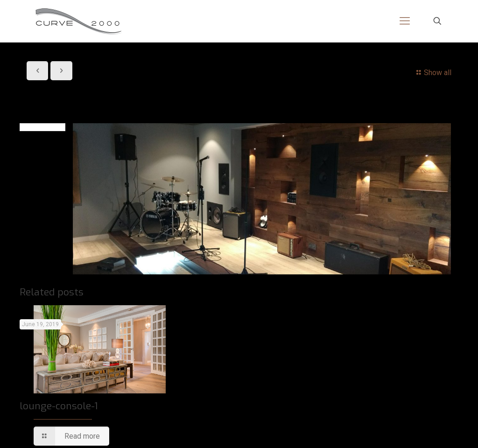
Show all (432, 73)
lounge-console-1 (59, 406)
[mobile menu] (405, 21)
